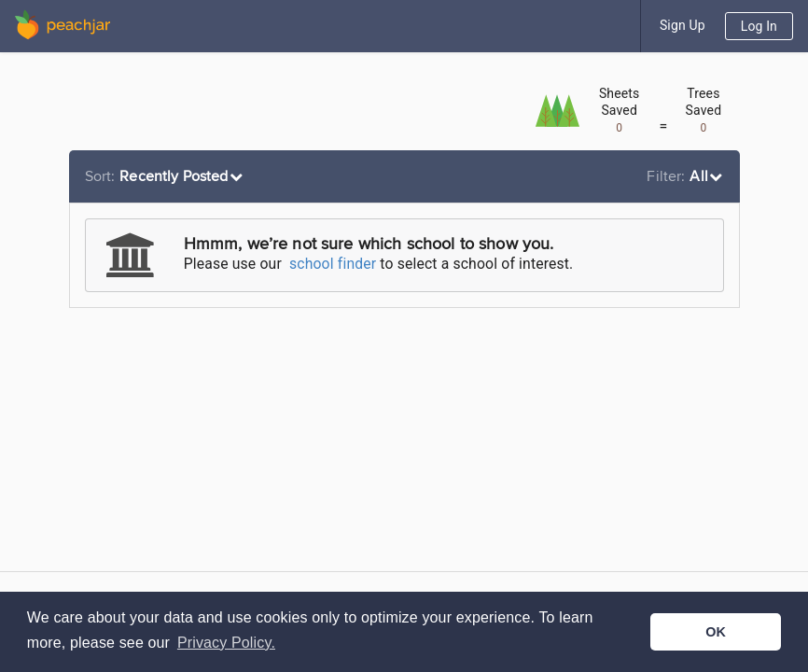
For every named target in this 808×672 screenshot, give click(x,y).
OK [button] (716, 632)
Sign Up (683, 25)
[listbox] (167, 176)
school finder (333, 264)
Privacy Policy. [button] (226, 643)
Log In (759, 26)
